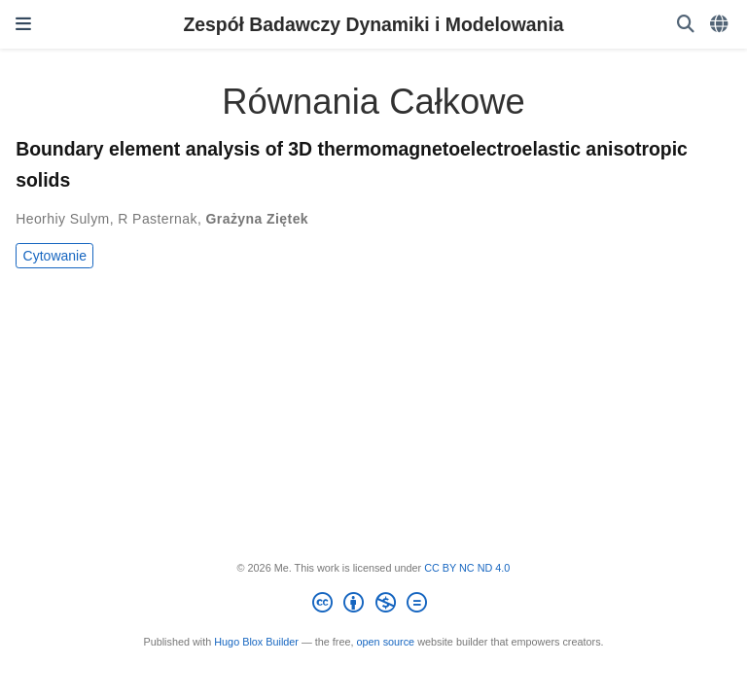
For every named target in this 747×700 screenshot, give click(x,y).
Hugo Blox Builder (256, 642)
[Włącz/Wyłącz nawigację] (23, 24)
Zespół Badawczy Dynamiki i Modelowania (373, 24)
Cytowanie (55, 256)
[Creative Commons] (373, 606)
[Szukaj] (686, 25)
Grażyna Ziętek (257, 219)
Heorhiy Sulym (63, 219)
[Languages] (721, 25)
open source (386, 642)
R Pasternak (158, 219)
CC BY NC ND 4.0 (467, 568)
